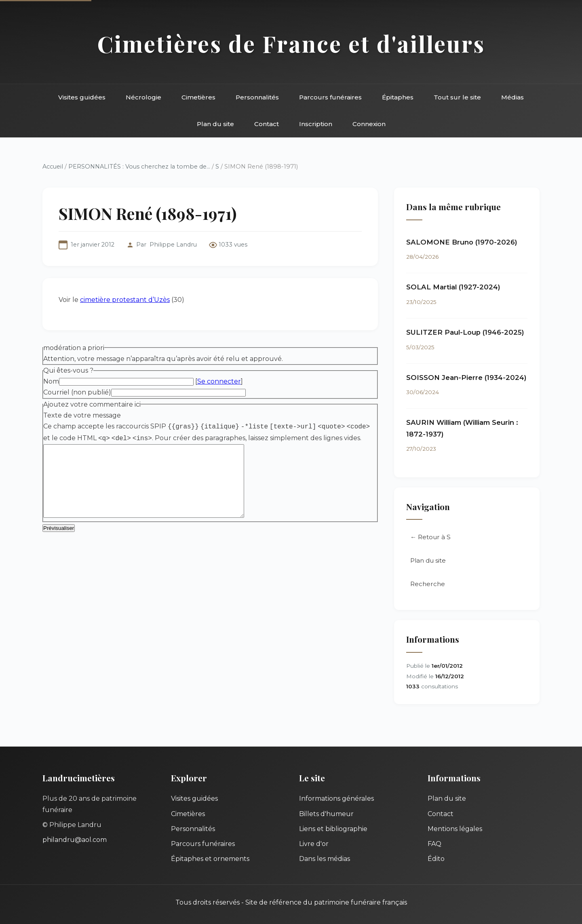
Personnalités (257, 97)
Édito (436, 859)
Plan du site (215, 124)
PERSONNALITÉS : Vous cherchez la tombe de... (139, 167)
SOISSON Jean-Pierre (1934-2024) (466, 378)
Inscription (316, 124)
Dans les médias (325, 859)
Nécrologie (143, 97)
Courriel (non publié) (77, 392)
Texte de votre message (82, 415)
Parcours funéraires (330, 97)
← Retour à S (430, 537)
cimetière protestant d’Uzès (125, 300)
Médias (512, 97)
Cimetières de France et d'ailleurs (291, 43)
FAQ (434, 844)
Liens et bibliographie (333, 829)
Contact (267, 124)
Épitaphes (398, 97)
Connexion (369, 124)
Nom (51, 381)
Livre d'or (314, 844)
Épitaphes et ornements (210, 859)
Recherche (428, 584)
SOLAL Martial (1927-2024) (453, 287)
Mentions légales (455, 829)
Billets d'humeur (326, 814)
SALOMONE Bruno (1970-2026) (462, 242)
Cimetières (198, 97)
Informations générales (336, 798)
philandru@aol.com (75, 840)
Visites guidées (82, 97)
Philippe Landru (173, 245)
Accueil (53, 167)
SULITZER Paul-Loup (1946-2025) (465, 332)
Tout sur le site (457, 97)
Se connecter (219, 381)
